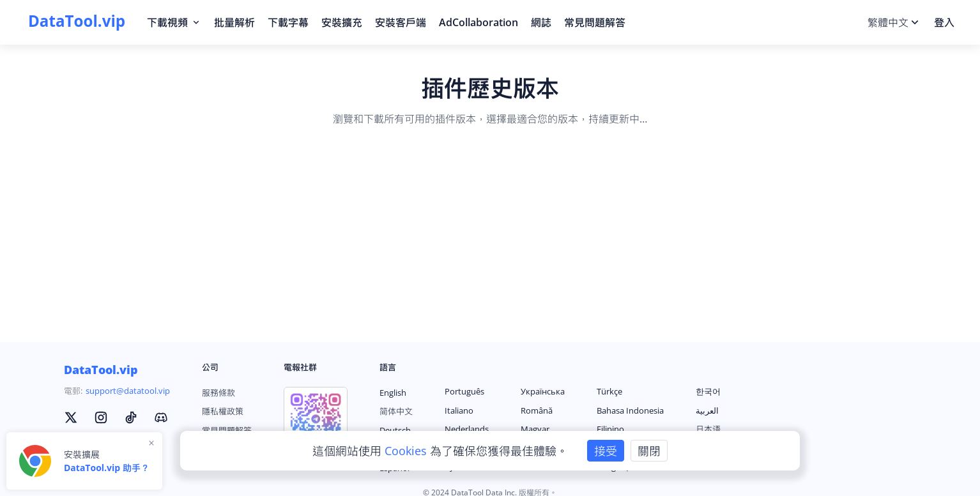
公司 (210, 367)
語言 (388, 367)
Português (464, 391)
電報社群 (300, 367)
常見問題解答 (595, 22)
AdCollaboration (479, 22)
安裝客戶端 (401, 22)
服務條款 (218, 393)
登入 (944, 22)
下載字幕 (288, 22)
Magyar (535, 429)
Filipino (610, 429)
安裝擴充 (342, 22)
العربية (707, 410)
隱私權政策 (223, 411)
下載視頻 (174, 22)
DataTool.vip (101, 370)
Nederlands (467, 429)
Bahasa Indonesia (630, 410)
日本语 (708, 429)
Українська (543, 391)
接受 (606, 451)
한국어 (708, 391)
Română (537, 410)
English (393, 393)
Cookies (407, 451)
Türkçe (609, 391)
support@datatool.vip (128, 391)
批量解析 (234, 22)
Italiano (459, 410)
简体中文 (396, 411)
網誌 (541, 22)
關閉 (649, 451)
